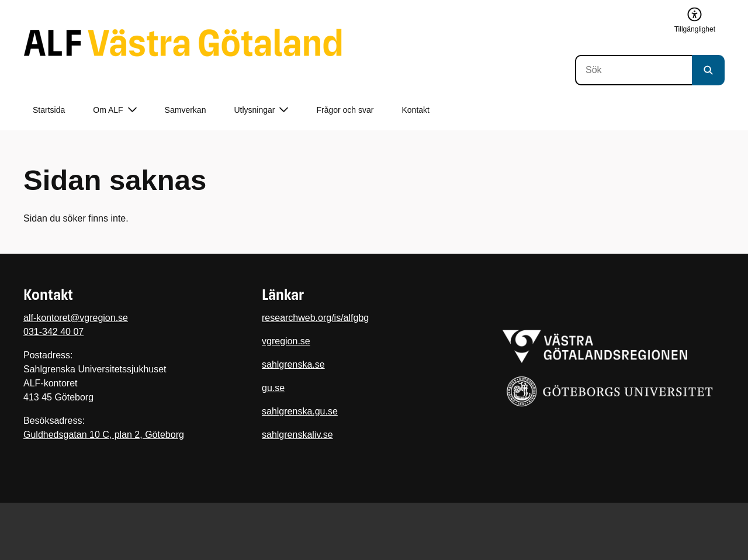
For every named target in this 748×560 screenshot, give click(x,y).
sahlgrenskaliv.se (297, 435)
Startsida (49, 110)
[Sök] (633, 70)
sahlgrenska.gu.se (300, 411)
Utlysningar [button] (261, 110)
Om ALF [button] (115, 110)
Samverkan (186, 110)
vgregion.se (286, 341)
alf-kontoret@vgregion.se (76, 318)
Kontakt (416, 110)
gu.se (273, 388)
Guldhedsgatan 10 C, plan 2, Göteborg (104, 435)
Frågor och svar (345, 110)
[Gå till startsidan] (183, 43)
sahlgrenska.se (293, 364)
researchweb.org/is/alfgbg (315, 318)
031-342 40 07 (53, 332)
